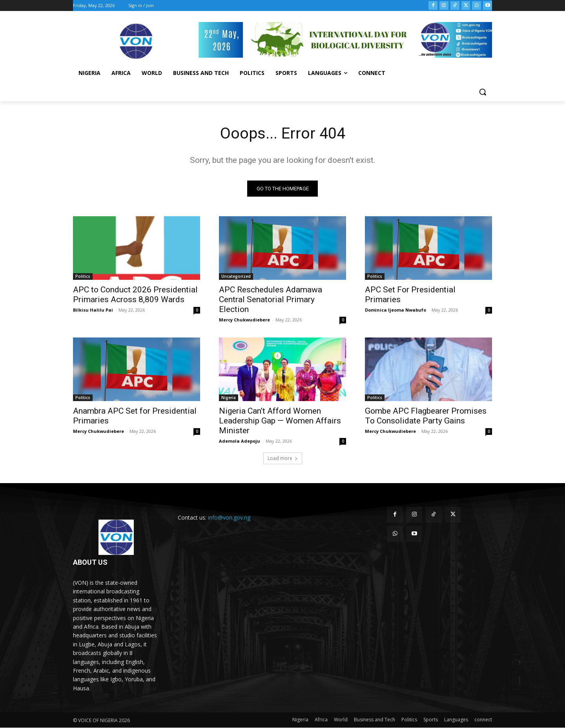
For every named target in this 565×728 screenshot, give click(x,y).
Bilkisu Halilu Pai (93, 310)
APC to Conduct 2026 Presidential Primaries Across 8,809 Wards (135, 295)
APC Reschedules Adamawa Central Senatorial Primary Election (271, 300)
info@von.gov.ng (229, 518)
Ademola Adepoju (240, 441)
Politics (83, 277)
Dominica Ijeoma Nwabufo (395, 310)
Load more (283, 459)
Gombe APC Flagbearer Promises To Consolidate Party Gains (426, 416)
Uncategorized (236, 277)
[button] (483, 92)
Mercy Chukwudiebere (244, 320)
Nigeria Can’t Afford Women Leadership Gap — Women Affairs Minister (280, 421)
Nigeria (229, 398)
